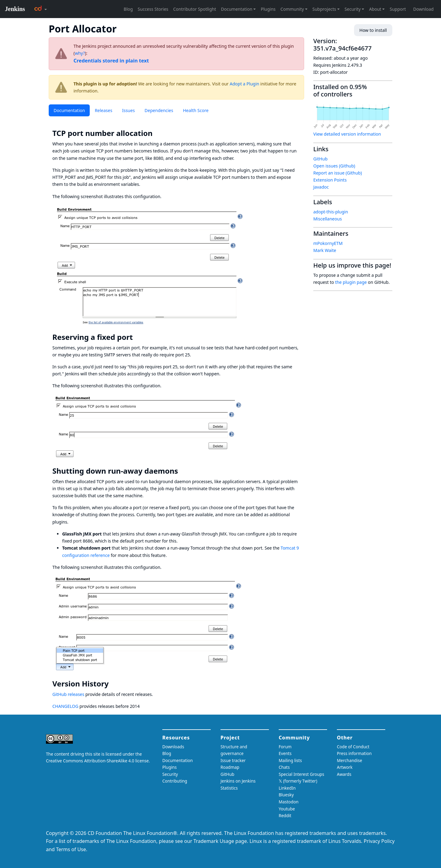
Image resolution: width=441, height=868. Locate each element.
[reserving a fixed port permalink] (137, 337)
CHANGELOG (65, 706)
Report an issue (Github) (338, 173)
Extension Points (330, 180)
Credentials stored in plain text (111, 61)
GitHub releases (68, 694)
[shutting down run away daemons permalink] (182, 471)
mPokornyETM (328, 243)
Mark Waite (325, 250)
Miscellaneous (328, 219)
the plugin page (351, 282)
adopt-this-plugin (331, 212)
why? (80, 53)
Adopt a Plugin (244, 84)
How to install (373, 30)
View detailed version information (347, 134)
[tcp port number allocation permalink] (157, 133)
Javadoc (321, 187)
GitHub (320, 159)
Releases (103, 110)
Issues (128, 110)
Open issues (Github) (334, 166)
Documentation (69, 110)
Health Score (196, 110)
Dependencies (159, 110)
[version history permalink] (113, 684)
